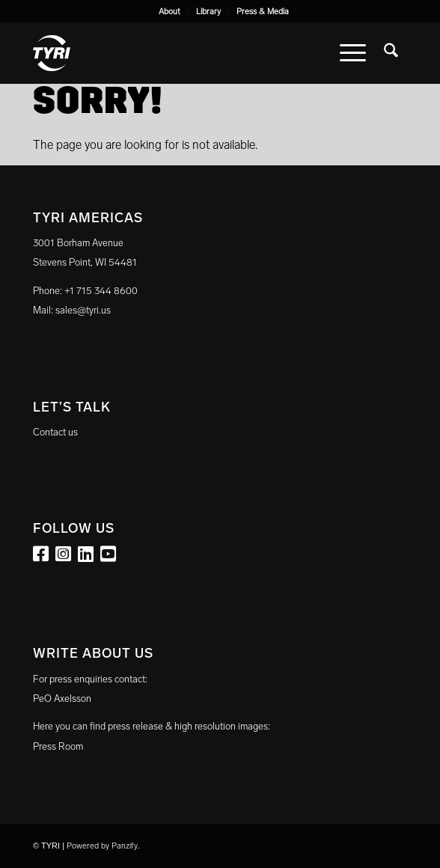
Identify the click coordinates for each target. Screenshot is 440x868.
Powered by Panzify (102, 846)
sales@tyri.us (83, 310)
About (169, 12)
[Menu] (353, 53)
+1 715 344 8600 (101, 291)
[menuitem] (170, 12)
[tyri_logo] (183, 53)
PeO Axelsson (62, 699)
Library (208, 12)
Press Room (58, 746)
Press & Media (263, 12)
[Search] (391, 53)
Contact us (55, 432)
